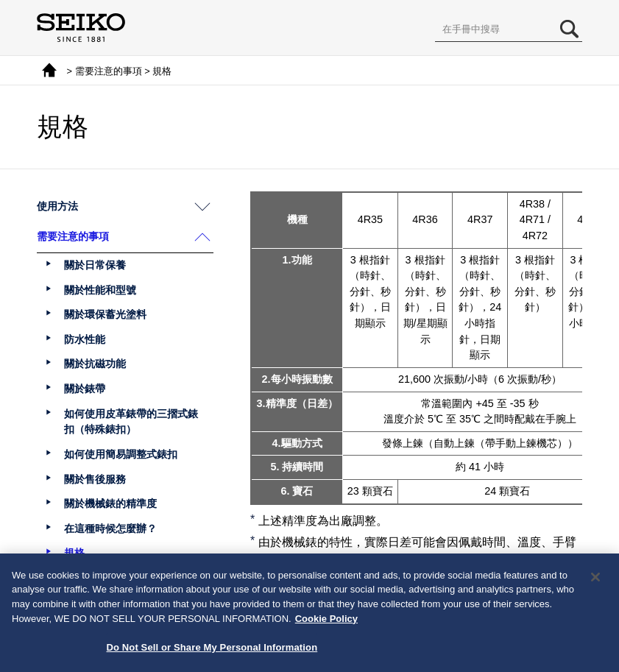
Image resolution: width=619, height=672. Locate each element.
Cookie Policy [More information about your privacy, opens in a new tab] (326, 623)
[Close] (595, 582)
